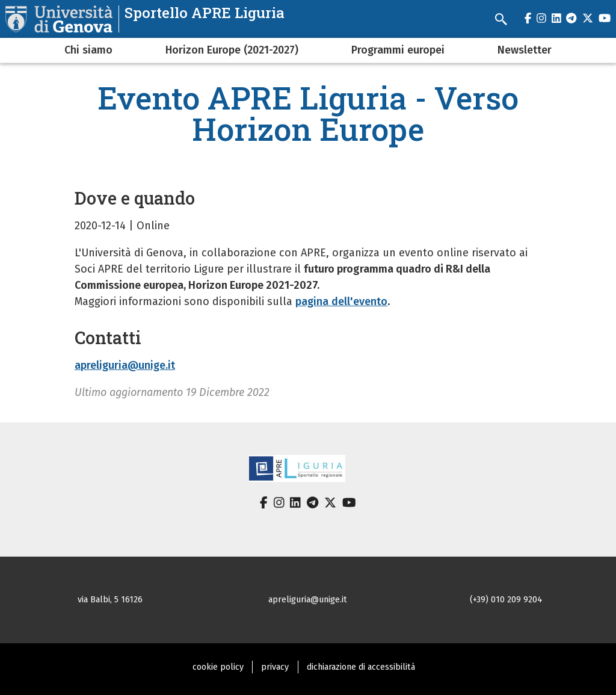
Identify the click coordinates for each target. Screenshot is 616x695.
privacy (275, 667)
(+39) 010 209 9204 (506, 600)
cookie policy (218, 667)
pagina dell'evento (341, 301)
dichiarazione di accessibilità (361, 667)
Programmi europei (398, 50)
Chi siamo (88, 50)
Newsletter (525, 50)
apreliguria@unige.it (125, 365)
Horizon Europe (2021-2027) (232, 50)
